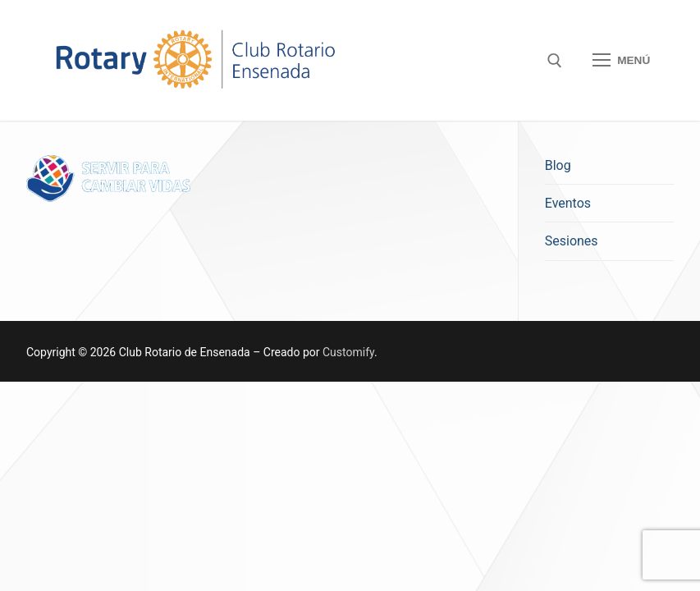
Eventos (568, 203)
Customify (348, 352)
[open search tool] (555, 61)
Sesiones (572, 241)
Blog (558, 165)
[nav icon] (621, 61)
